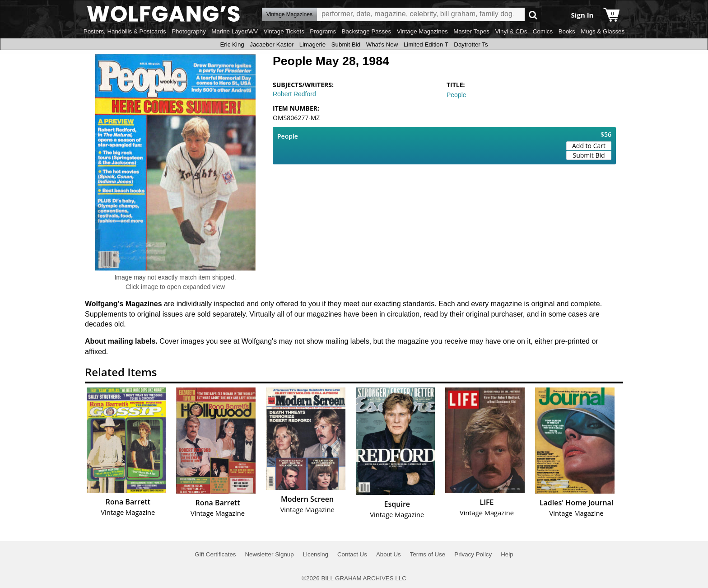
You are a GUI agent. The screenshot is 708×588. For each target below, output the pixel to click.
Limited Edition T (426, 44)
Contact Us (352, 554)
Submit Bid (346, 44)
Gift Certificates (215, 554)
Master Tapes (471, 31)
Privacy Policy (473, 554)
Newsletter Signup (269, 554)
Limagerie (313, 44)
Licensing (316, 554)
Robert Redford (294, 94)
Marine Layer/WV (235, 31)
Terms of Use (428, 554)
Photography (189, 31)
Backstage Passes (367, 31)
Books (567, 31)
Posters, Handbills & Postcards (125, 31)
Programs (323, 31)
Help (507, 554)
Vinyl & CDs (511, 31)
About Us (389, 554)
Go (533, 15)
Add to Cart (589, 146)
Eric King (232, 44)
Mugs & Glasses (603, 31)
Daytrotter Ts (471, 44)
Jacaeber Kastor (272, 44)
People (456, 95)
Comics (543, 31)
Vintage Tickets (284, 31)
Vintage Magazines (422, 31)
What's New (382, 44)
